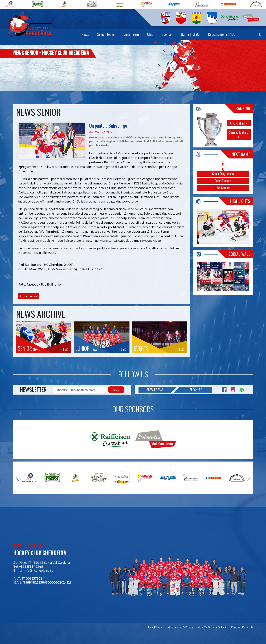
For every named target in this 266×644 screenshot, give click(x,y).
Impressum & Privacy (182, 627)
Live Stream (223, 188)
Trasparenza (162, 627)
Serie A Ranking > (238, 135)
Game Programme (223, 174)
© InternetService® (242, 627)
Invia (116, 390)
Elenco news (28, 296)
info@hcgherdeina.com (40, 570)
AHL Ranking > (238, 123)
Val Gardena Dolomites (217, 627)
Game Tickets (223, 181)
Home (150, 627)
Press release (159, 390)
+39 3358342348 (31, 566)
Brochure (190, 390)
